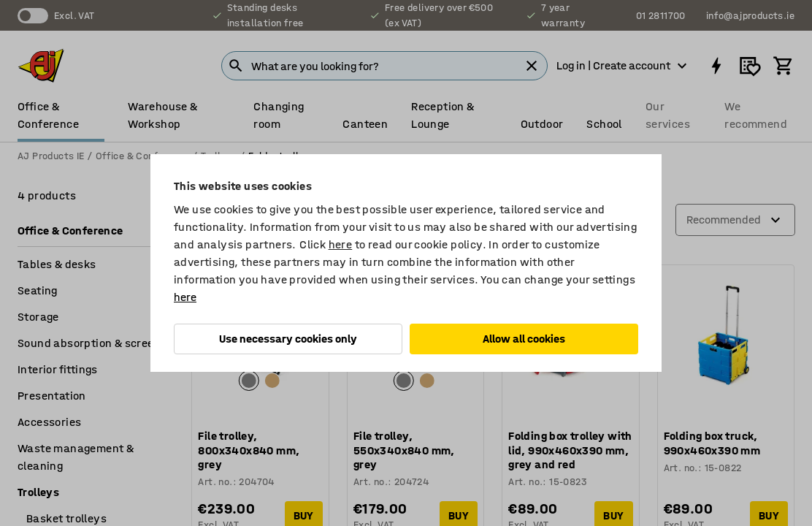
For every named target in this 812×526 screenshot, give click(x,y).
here (341, 244)
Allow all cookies (524, 339)
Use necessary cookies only (288, 339)
